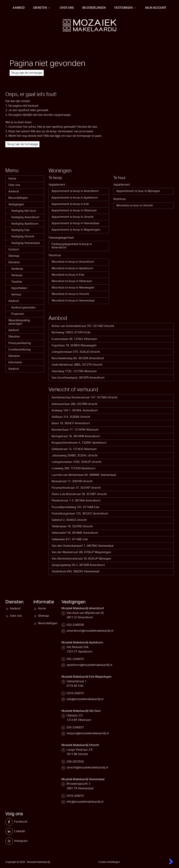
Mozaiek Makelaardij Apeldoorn (82, 643)
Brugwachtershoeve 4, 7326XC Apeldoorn (79, 443)
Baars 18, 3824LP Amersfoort (71, 423)
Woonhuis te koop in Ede (68, 275)
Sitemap (14, 256)
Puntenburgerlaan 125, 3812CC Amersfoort (80, 514)
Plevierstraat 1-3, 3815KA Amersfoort (76, 501)
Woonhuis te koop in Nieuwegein (73, 288)
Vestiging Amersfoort (25, 217)
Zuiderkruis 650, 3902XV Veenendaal (75, 571)
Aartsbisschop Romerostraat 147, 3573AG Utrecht (85, 397)
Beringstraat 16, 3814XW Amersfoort (76, 436)
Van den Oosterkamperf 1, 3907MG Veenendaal (83, 546)
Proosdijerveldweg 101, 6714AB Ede (75, 507)
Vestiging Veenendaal (26, 243)
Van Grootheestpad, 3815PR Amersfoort (78, 378)
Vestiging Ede (20, 230)
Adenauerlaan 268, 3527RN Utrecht (75, 404)
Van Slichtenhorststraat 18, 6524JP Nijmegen (81, 559)
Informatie (15, 362)
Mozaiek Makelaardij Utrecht (80, 745)
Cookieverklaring (19, 350)
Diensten (14, 262)
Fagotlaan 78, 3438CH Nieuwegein (74, 345)
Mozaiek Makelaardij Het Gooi (81, 711)
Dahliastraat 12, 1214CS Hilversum (74, 449)
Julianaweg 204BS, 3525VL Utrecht (75, 456)
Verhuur (16, 295)
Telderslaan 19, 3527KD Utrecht (72, 526)
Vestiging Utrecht (23, 237)
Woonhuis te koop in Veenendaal (73, 301)
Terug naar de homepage (27, 73)
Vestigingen (16, 204)
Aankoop (17, 269)
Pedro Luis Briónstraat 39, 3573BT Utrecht (79, 494)
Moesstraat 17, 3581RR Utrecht (72, 481)
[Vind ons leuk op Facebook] (10, 822)
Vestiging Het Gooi (24, 211)
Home (12, 179)
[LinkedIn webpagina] (10, 831)
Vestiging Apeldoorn (25, 224)
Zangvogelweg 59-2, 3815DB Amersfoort (78, 565)
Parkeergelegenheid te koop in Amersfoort (72, 246)
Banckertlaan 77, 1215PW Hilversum (75, 430)
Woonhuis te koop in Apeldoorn (72, 268)
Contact (14, 250)
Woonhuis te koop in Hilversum (72, 281)
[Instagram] (10, 841)
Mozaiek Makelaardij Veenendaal (83, 779)
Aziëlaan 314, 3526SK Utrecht (71, 417)
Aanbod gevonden (23, 308)
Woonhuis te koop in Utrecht (70, 294)
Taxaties (17, 282)
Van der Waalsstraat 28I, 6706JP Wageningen (81, 552)
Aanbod (14, 191)
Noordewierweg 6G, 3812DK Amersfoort (78, 358)
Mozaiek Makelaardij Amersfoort (83, 608)
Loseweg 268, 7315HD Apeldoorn (74, 468)
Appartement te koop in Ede (70, 204)
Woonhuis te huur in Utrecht (135, 206)
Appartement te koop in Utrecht (73, 217)
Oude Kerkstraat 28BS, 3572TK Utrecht (77, 365)
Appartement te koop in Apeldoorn (75, 198)
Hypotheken (19, 288)
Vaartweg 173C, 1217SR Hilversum (74, 371)
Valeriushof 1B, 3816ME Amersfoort (75, 533)
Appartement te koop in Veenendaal (75, 223)
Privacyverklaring (20, 343)
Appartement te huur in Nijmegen (138, 191)
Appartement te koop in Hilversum (74, 210)
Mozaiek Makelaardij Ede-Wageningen (86, 677)
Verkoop (17, 275)
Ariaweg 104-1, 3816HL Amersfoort (75, 410)
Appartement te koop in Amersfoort (75, 191)
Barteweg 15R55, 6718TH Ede (71, 332)
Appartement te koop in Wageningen (76, 230)
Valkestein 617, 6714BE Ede (70, 539)
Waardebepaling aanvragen (19, 322)
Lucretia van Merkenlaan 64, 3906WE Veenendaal (84, 475)
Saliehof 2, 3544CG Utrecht (69, 520)
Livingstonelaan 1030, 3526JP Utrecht (77, 462)
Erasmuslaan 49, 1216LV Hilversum (74, 339)
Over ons (14, 185)
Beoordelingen (18, 198)
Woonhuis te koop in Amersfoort (73, 262)
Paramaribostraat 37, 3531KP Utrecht (76, 488)
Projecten (18, 314)
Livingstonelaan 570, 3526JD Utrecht (76, 352)
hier (58, 136)
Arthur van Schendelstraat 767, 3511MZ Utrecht (83, 326)
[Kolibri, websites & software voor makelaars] (171, 861)
